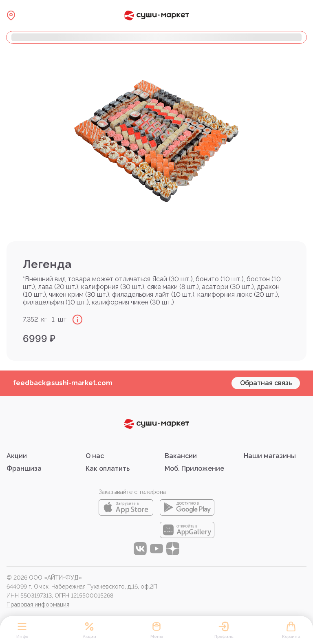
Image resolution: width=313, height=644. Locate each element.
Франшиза (24, 469)
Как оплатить (108, 469)
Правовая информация (38, 604)
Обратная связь (266, 383)
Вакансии (181, 456)
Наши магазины (270, 456)
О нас (95, 456)
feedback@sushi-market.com (63, 383)
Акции (17, 456)
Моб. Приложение (194, 469)
